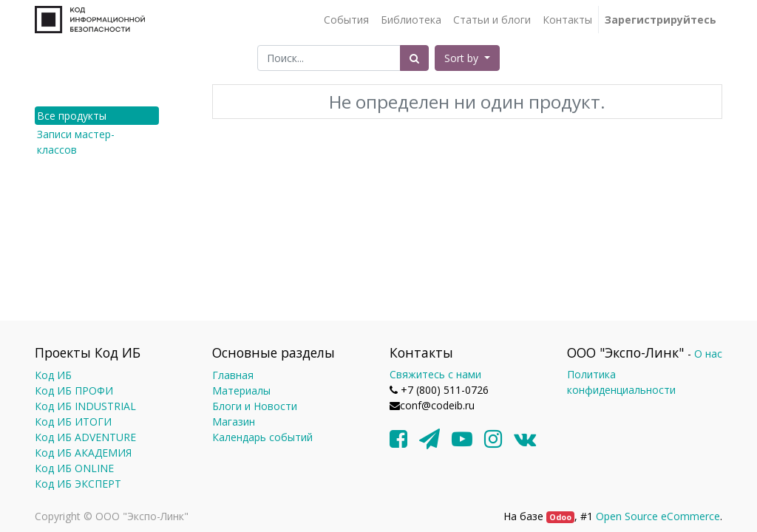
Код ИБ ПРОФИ (74, 391)
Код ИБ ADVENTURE (85, 437)
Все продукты (72, 116)
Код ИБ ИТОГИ (73, 422)
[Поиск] (414, 58)
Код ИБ (53, 375)
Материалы (241, 391)
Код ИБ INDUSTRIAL (85, 406)
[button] (467, 58)
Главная (233, 375)
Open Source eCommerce (658, 516)
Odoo (560, 517)
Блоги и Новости (255, 406)
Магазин (234, 422)
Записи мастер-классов (76, 142)
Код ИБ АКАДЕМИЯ (83, 453)
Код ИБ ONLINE (74, 468)
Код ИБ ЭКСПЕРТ (78, 484)
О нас (708, 354)
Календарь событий (262, 437)
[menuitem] (346, 20)
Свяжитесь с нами (435, 374)
